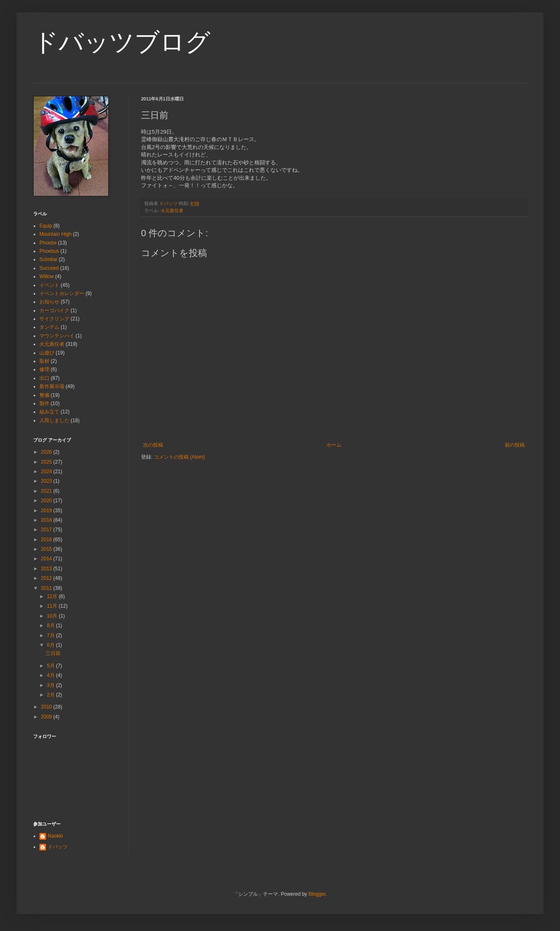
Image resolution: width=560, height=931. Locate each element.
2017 (47, 530)
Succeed (49, 268)
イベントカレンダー (62, 293)
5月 (51, 666)
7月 (51, 635)
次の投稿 (153, 445)
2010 (47, 707)
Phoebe (48, 243)
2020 (47, 501)
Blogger (317, 894)
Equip (46, 226)
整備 (44, 395)
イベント (49, 285)
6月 (51, 645)
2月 (51, 695)
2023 (47, 481)
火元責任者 (172, 210)
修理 (44, 369)
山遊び (47, 353)
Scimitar (48, 259)
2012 (47, 578)
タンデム (49, 327)
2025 (47, 462)
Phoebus (49, 251)
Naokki (55, 836)
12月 (53, 596)
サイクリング (54, 319)
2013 (47, 569)
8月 (51, 626)
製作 (44, 403)
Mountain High (55, 234)
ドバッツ (58, 847)
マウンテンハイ (57, 336)
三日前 (53, 653)
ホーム (334, 445)
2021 (47, 491)
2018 (47, 520)
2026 (47, 452)
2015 (47, 549)
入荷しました (54, 420)
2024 (47, 472)
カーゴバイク (54, 310)
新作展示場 (52, 386)
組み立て (49, 412)
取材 (44, 361)
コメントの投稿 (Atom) (179, 457)
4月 (51, 675)
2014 (47, 559)
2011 (47, 588)
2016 (47, 540)
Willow (47, 276)
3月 (51, 685)
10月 (53, 616)
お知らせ (49, 302)
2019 (47, 511)
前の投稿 (515, 445)
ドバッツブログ (122, 42)
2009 (47, 717)
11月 (53, 606)
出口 (44, 378)
